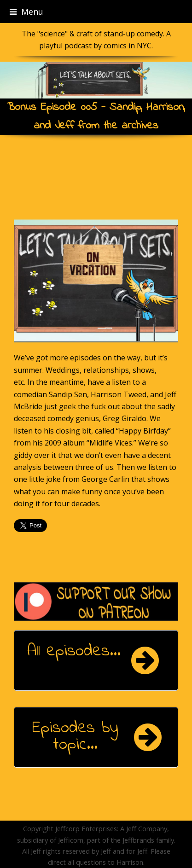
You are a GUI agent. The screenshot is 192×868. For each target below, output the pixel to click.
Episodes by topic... (75, 737)
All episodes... (74, 651)
